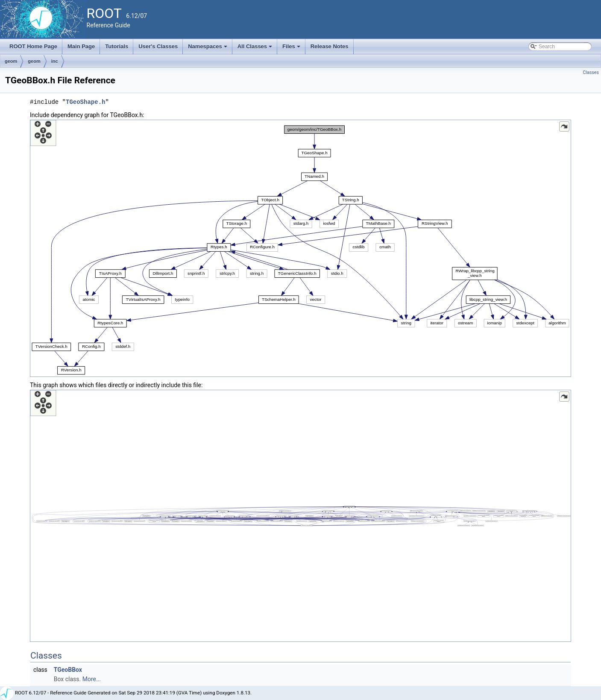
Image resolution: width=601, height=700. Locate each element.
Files (292, 49)
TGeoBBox (68, 670)
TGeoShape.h (85, 102)
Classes (591, 72)
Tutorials (117, 46)
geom (11, 61)
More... (92, 679)
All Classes (256, 49)
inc (55, 61)
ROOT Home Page (33, 46)
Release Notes (330, 46)
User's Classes (158, 46)
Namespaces (208, 49)
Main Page (81, 46)
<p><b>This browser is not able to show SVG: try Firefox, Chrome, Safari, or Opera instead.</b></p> (300, 248)
